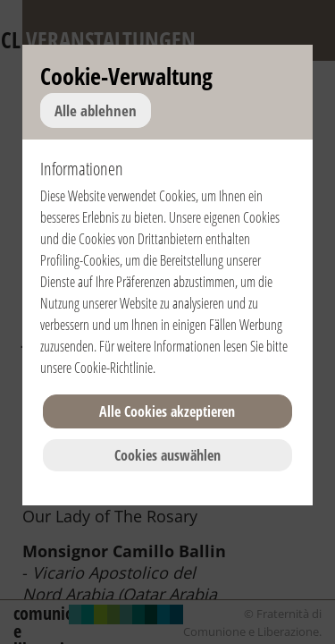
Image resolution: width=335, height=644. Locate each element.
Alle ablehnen (96, 110)
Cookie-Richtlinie (113, 368)
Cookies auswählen (167, 455)
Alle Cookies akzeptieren (167, 411)
